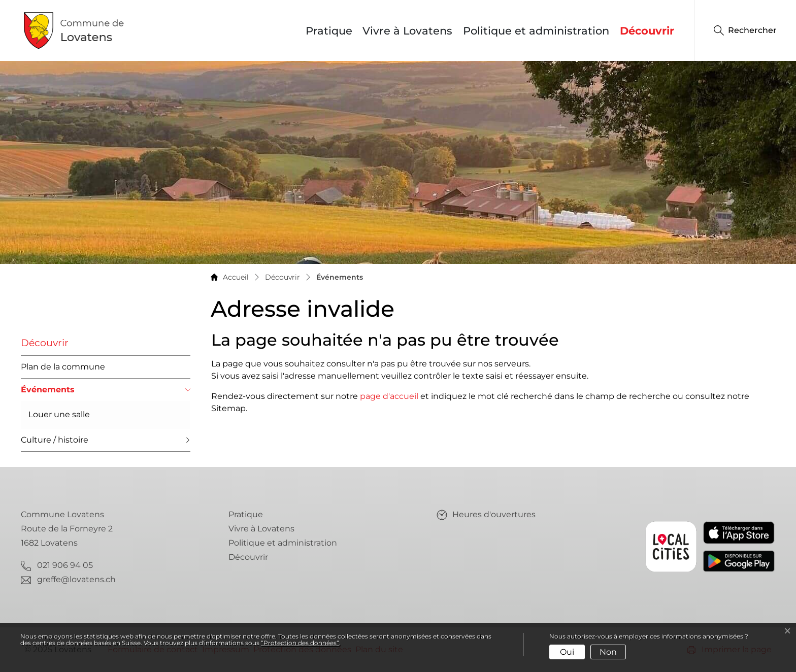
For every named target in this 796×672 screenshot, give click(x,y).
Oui (567, 652)
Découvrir (647, 31)
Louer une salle (59, 414)
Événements (48, 393)
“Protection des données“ (300, 643)
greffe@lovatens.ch (76, 579)
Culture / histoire (55, 440)
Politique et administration (536, 31)
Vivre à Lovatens (407, 31)
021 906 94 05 (65, 565)
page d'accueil (389, 396)
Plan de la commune (63, 367)
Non (608, 652)
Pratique (329, 31)
